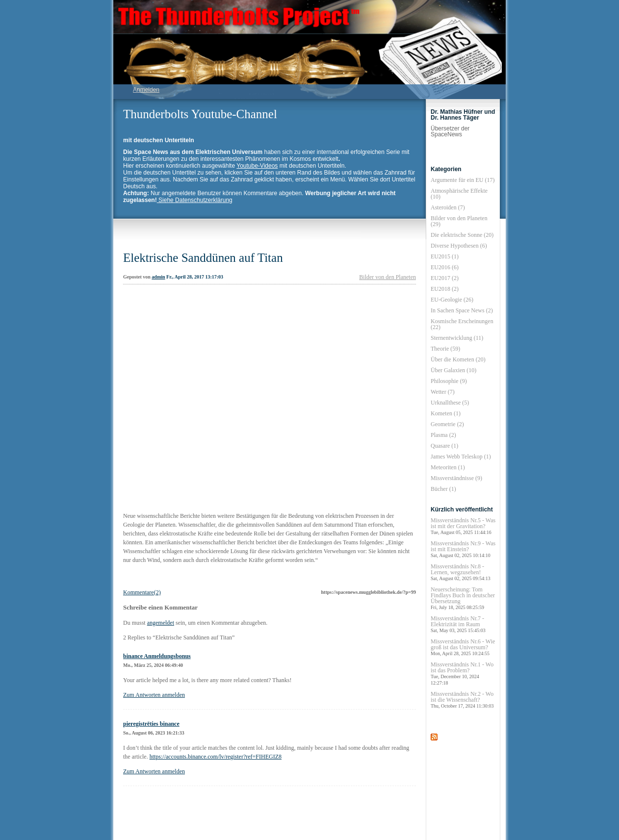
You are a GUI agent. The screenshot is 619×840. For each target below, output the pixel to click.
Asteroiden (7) (448, 207)
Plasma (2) (443, 435)
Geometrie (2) (447, 424)
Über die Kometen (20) (458, 359)
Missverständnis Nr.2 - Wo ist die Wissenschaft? (462, 700)
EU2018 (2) (445, 289)
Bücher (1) (443, 489)
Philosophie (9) (449, 381)
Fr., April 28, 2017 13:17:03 (195, 277)
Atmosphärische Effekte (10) (459, 194)
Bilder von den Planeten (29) (459, 221)
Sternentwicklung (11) (457, 338)
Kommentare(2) (142, 592)
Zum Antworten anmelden (154, 695)
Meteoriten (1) (448, 467)
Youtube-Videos (257, 166)
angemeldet (161, 623)
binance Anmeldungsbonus (157, 656)
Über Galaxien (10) (453, 370)
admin (158, 277)
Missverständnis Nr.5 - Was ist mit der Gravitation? (463, 526)
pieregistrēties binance (151, 724)
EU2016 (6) (445, 267)
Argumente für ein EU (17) (463, 180)
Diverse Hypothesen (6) (459, 246)
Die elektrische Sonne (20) (462, 235)
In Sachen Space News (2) (462, 310)
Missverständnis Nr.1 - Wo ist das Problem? (462, 673)
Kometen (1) (446, 413)
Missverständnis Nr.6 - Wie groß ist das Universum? (463, 647)
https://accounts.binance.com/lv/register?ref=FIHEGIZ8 (216, 757)
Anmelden (146, 90)
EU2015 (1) (445, 256)
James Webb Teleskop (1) (461, 457)
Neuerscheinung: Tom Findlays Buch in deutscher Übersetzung (463, 598)
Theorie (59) (445, 349)
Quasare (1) (444, 446)
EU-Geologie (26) (452, 300)
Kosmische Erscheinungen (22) (462, 324)
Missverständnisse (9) (456, 478)
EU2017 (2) (445, 278)
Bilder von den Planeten (387, 277)
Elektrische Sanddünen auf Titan (203, 258)
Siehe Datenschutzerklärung (195, 200)
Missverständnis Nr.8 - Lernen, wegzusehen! (461, 572)
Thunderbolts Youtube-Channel (200, 114)
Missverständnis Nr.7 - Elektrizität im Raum (458, 624)
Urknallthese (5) (450, 403)
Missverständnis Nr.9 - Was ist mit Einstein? (463, 549)
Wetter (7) (443, 392)
